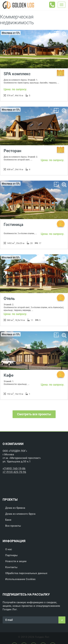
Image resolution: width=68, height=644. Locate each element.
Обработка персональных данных (26, 573)
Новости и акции (16, 561)
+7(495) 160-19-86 (14, 469)
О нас (9, 549)
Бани (8, 520)
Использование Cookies (20, 579)
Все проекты (13, 526)
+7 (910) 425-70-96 (14, 472)
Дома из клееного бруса (20, 514)
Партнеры (11, 555)
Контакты (11, 567)
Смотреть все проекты (34, 414)
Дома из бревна (15, 508)
